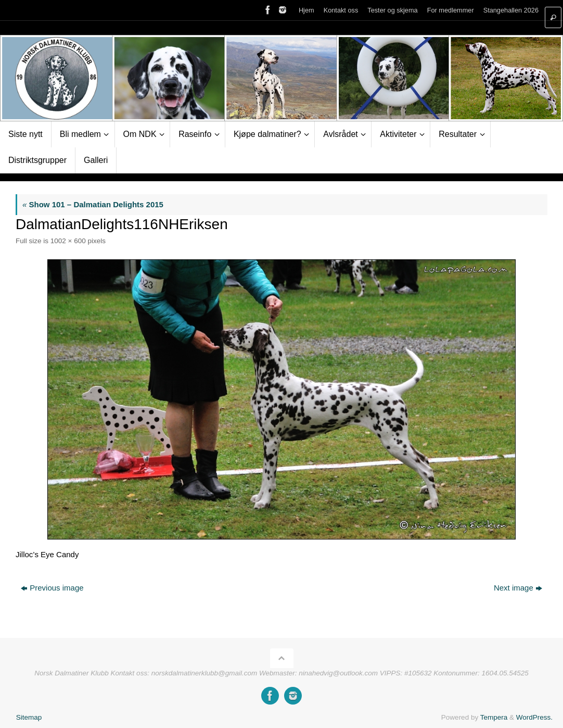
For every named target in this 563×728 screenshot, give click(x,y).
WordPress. (534, 717)
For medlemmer (451, 10)
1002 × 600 (68, 241)
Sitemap (29, 717)
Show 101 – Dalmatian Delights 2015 (93, 204)
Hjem (306, 10)
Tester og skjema (392, 10)
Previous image (52, 588)
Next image (518, 588)
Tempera (494, 717)
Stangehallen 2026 (511, 10)
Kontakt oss (341, 10)
